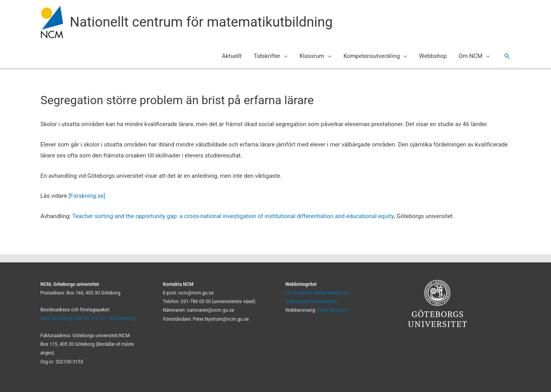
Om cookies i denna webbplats (317, 293)
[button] (507, 56)
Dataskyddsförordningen (311, 302)
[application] (284, 56)
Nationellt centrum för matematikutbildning (201, 22)
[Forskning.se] (87, 196)
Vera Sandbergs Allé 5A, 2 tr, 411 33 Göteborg (88, 318)
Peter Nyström (333, 310)
